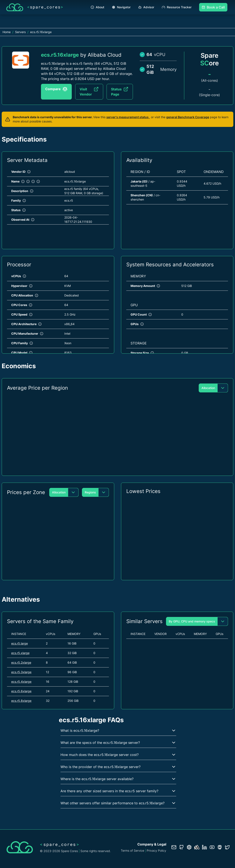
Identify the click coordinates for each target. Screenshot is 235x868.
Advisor (146, 7)
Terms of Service (132, 850)
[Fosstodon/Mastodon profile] (220, 847)
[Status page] (197, 847)
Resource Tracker (177, 7)
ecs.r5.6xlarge (21, 691)
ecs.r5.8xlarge (21, 701)
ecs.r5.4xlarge (21, 682)
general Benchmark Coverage (188, 117)
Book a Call (213, 7)
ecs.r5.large (20, 643)
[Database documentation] (189, 847)
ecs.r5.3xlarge (21, 672)
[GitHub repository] (182, 847)
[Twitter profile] (227, 847)
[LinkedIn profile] (204, 847)
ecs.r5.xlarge (20, 653)
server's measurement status (128, 117)
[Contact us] (174, 847)
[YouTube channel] (212, 847)
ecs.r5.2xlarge (21, 662)
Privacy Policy (156, 850)
